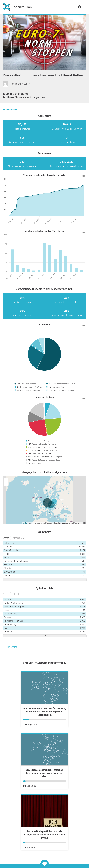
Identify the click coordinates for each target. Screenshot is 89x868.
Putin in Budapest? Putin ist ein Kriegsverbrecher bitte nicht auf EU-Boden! (44, 834)
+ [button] (6, 480)
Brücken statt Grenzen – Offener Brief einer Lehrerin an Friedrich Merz (45, 773)
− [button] (6, 484)
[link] (85, 7)
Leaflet (25, 523)
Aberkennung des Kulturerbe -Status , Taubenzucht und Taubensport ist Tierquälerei (44, 712)
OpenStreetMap (59, 523)
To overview (11, 110)
